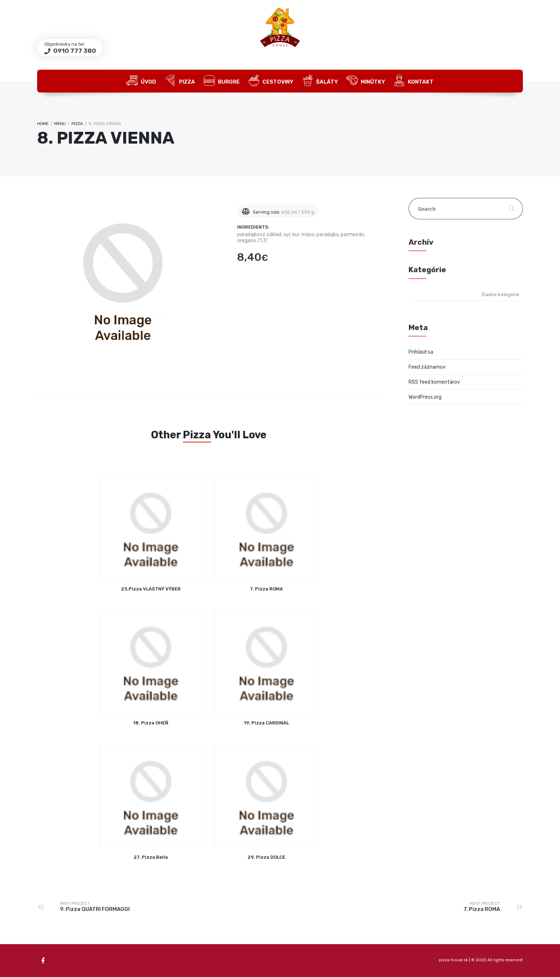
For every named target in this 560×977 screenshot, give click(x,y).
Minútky (366, 81)
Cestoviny (271, 81)
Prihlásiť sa (421, 352)
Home (43, 124)
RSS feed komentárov (434, 382)
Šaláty (320, 81)
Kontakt (414, 81)
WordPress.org (425, 397)
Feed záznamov (427, 367)
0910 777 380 (74, 51)
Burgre (222, 81)
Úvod (141, 81)
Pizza (180, 81)
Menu (60, 124)
